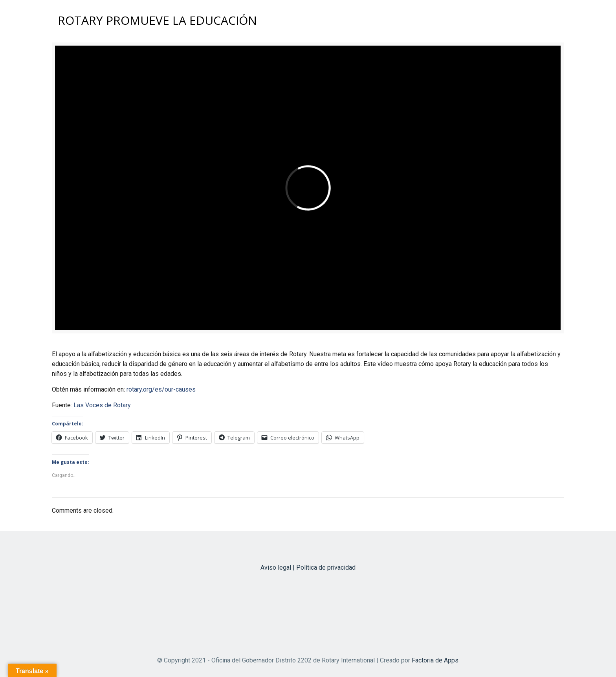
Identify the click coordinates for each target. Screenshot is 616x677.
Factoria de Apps (435, 660)
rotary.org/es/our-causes (161, 389)
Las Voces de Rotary (102, 405)
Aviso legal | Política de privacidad (308, 568)
